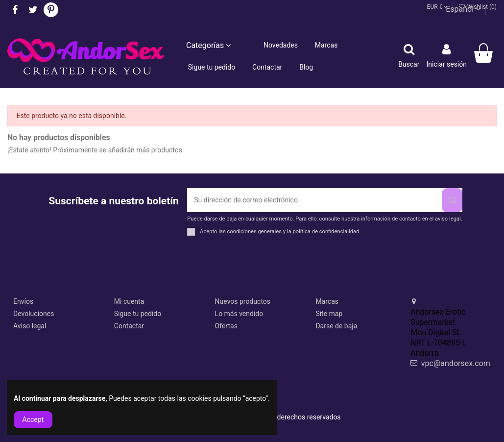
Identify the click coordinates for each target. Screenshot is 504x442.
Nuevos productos (243, 301)
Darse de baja (336, 326)
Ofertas (226, 326)
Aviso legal (30, 326)
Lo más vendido (239, 314)
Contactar (129, 326)
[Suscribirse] (452, 200)
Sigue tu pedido (138, 314)
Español (463, 9)
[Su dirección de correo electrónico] (314, 200)
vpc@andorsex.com (456, 363)
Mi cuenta (129, 301)
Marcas (327, 301)
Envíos (23, 301)
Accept (33, 419)
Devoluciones (34, 314)
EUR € (438, 7)
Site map (329, 314)
